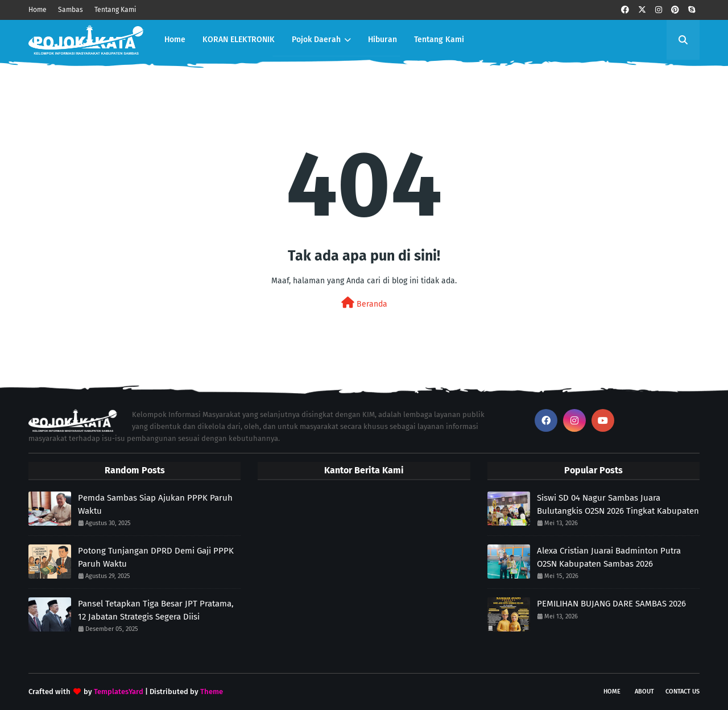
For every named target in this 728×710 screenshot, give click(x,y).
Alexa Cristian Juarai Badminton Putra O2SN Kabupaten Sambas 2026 (609, 557)
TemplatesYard (119, 692)
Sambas (71, 10)
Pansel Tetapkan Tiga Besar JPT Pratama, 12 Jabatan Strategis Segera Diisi (156, 610)
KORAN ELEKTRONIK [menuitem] (239, 40)
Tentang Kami (115, 10)
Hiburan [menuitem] (382, 40)
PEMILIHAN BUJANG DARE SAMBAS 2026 (611, 604)
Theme (212, 692)
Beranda (364, 303)
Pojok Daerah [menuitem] (316, 40)
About (644, 692)
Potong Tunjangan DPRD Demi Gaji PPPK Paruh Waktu (156, 557)
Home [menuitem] (175, 40)
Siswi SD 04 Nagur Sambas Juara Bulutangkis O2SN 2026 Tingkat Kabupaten (618, 504)
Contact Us (682, 692)
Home (38, 10)
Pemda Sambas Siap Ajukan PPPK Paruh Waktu (155, 504)
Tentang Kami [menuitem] (439, 40)
